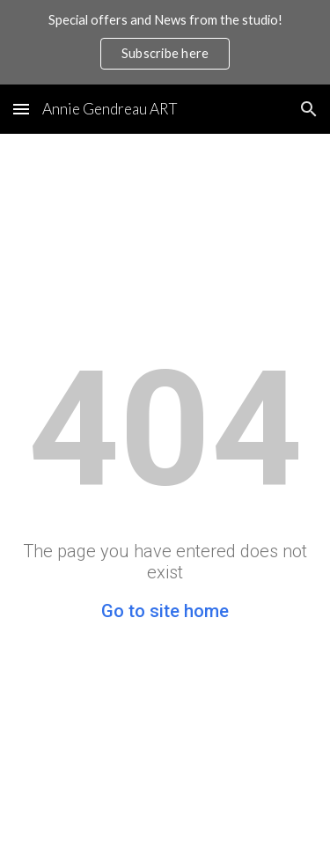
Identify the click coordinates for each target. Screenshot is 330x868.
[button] (21, 109)
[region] (165, 42)
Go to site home (165, 611)
